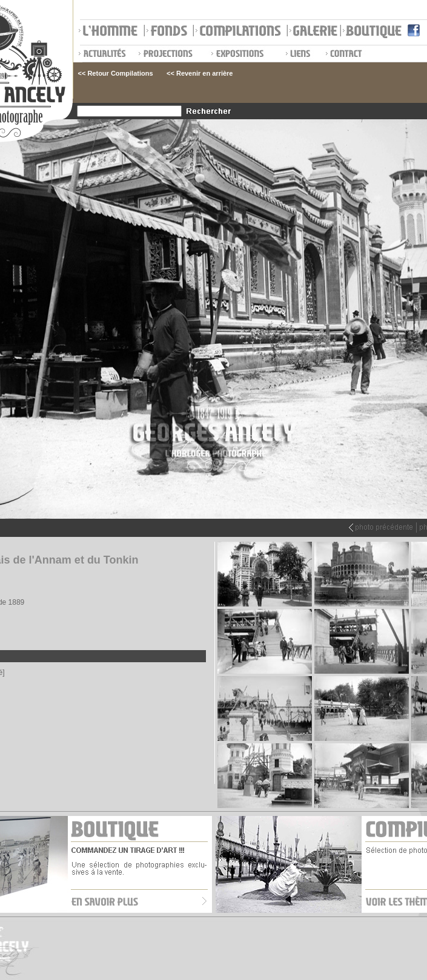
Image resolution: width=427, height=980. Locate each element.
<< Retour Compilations (116, 73)
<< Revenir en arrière (200, 73)
